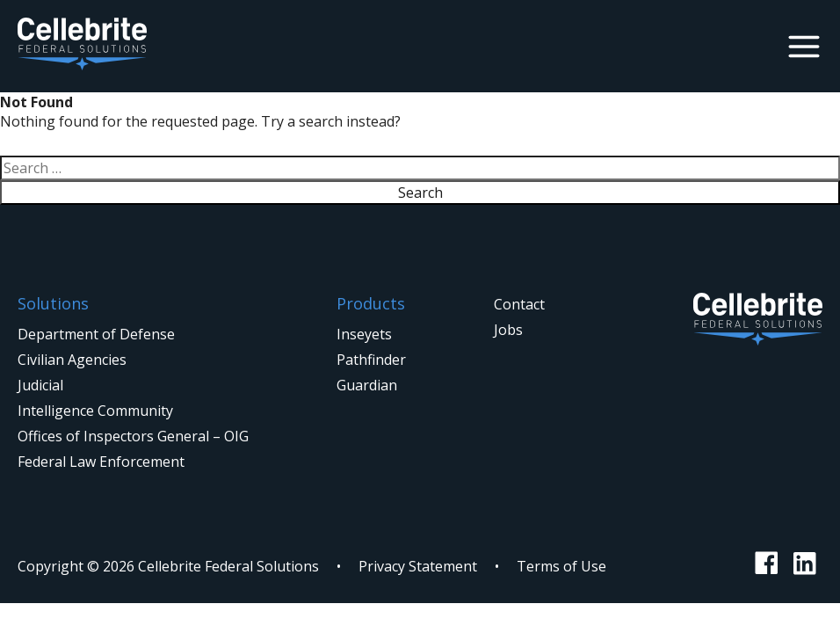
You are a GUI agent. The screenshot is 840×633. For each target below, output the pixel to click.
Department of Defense (96, 334)
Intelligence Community (95, 411)
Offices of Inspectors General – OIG (133, 436)
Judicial (40, 385)
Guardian (367, 385)
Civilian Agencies (72, 360)
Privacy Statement (418, 566)
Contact (519, 304)
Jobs (508, 330)
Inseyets (364, 334)
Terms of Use (561, 566)
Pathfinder (371, 360)
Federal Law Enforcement (101, 462)
